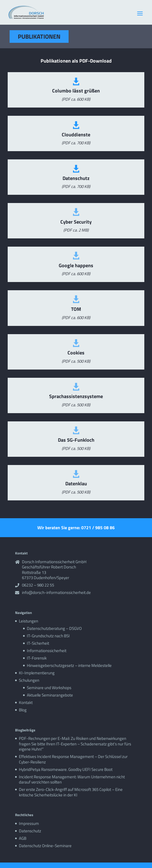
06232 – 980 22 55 (38, 585)
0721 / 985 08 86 (98, 528)
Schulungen (29, 680)
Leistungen (29, 621)
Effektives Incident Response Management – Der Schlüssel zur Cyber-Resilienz (73, 759)
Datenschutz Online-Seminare (45, 846)
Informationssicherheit (47, 651)
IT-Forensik (37, 658)
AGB (23, 838)
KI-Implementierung (37, 673)
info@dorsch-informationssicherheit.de (56, 592)
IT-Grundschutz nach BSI (48, 636)
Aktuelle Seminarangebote (50, 695)
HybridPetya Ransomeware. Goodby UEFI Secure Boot (66, 769)
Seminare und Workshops (49, 688)
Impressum (29, 823)
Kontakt (26, 702)
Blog (23, 710)
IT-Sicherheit (38, 643)
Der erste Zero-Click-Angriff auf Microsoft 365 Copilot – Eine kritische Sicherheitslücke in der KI (71, 792)
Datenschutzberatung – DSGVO (54, 628)
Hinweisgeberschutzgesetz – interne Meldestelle (69, 665)
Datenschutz (30, 831)
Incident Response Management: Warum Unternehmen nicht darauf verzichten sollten (72, 780)
